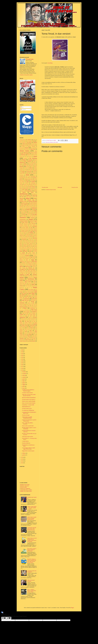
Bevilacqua (34, 163)
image (30, 238)
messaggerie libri (23, 269)
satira (27, 315)
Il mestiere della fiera (26, 443)
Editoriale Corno (31, 200)
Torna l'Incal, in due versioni (27, 437)
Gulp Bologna (29, 234)
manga (33, 260)
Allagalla (24, 146)
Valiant (25, 335)
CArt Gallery (26, 171)
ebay (23, 197)
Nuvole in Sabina (23, 285)
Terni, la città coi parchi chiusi (28, 426)
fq (21, 215)
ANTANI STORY (24, 487)
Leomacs (31, 250)
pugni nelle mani (25, 300)
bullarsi (31, 168)
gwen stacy (34, 234)
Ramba (27, 302)
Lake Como (34, 247)
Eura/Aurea (22, 207)
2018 (22, 365)
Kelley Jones (32, 245)
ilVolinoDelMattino (24, 238)
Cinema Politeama (33, 173)
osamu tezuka (34, 286)
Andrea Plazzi (33, 149)
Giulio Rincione (26, 229)
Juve (35, 243)
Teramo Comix (24, 325)
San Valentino (33, 313)
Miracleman (28, 272)
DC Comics (25, 190)
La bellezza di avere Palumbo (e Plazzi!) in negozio (28, 390)
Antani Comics (30, 59)
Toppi (26, 331)
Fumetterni (33, 218)
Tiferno (32, 328)
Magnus (34, 258)
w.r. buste (29, 337)
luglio (24, 381)
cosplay (27, 182)
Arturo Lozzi (30, 155)
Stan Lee (34, 320)
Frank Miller (34, 215)
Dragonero (28, 195)
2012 (22, 461)
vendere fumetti (23, 336)
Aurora (26, 157)
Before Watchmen (28, 161)
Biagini (21, 164)
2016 (22, 368)
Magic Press (33, 257)
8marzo (21, 141)
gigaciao (21, 226)
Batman (24, 160)
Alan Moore (29, 142)
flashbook (32, 213)
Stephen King (26, 324)
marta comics (26, 265)
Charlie (27, 173)
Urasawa (26, 333)
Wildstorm (28, 338)
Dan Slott (36, 184)
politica (27, 296)
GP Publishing (31, 233)
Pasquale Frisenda (30, 291)
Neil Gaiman (34, 280)
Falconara (29, 208)
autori (35, 157)
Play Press (22, 296)
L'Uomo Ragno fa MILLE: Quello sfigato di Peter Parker (28, 448)
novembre (24, 374)
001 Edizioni (29, 140)
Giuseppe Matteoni (34, 230)
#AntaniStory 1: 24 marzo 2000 (28, 405)
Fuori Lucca (25, 222)
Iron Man (30, 240)
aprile (23, 386)
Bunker (22, 169)
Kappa (21, 245)
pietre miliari (56, 142)
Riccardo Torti (31, 304)
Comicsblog (50, 63)
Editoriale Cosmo (23, 201)
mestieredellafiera (32, 269)
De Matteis (32, 190)
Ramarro (21, 302)
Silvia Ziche (31, 319)
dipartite (24, 192)
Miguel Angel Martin (31, 271)
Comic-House (33, 176)
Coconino (21, 176)
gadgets (32, 222)
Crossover (27, 183)
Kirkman (25, 246)
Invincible (24, 240)
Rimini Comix (27, 306)
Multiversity (30, 278)
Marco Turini (25, 264)
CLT (35, 175)
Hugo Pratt (28, 237)
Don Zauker (34, 194)
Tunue (30, 331)
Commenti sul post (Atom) (51, 190)
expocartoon (27, 207)
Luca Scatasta (22, 256)
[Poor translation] (9, 618)
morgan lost (34, 276)
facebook (24, 208)
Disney (32, 192)
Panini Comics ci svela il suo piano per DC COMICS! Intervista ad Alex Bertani (32, 540)
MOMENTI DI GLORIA (25, 485)
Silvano (23, 319)
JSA (24, 243)
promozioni (34, 299)
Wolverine (22, 340)
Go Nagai (31, 231)
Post (22, 107)
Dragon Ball (22, 195)
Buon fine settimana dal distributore (29, 397)
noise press (30, 283)
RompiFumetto (33, 308)
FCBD (34, 209)
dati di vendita (26, 187)
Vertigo (28, 336)
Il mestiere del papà (26, 415)
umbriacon (31, 332)
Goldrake (25, 233)
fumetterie (23, 218)
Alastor (35, 142)
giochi (31, 226)
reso (33, 303)
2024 (22, 354)
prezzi (31, 297)
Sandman (22, 315)
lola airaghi (35, 251)
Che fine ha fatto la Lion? (27, 409)
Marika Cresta (31, 264)
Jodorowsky (48, 142)
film (36, 212)
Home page (60, 187)
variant (30, 334)
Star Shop (27, 321)
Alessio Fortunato (31, 145)
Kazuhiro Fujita (26, 245)
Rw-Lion (34, 310)
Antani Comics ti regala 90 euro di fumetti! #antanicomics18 (32, 518)
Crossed (21, 183)
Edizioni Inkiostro (25, 203)
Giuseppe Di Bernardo (25, 230)
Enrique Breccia (24, 205)
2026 (22, 350)
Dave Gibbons (32, 187)
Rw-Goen (27, 310)
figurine (30, 212)
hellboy (36, 235)
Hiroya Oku (23, 237)
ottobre (24, 375)
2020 (22, 361)
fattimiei (28, 209)
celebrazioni (29, 172)
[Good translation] (4, 618)
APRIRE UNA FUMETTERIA (26, 491)
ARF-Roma (23, 155)
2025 (22, 352)
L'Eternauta (23, 247)
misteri (29, 273)
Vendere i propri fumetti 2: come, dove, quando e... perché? (32, 508)
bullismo (36, 168)
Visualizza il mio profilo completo (26, 75)
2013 (22, 459)
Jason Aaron (32, 241)
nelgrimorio (22, 282)
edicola (34, 197)
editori (28, 198)
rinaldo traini (34, 306)
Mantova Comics (30, 263)
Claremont (22, 175)
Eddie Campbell (29, 197)
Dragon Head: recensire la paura (28, 451)
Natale (21, 280)
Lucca (27, 256)
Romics (25, 308)
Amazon (27, 148)
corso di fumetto (33, 180)
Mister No (23, 273)
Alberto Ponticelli (26, 144)
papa (25, 291)
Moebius (52, 142)
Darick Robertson (30, 186)
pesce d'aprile (34, 292)
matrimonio (34, 267)
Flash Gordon (27, 213)
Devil (36, 190)
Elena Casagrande (24, 204)
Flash (22, 213)
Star (21, 321)
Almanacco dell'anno (31, 146)
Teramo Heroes (32, 325)
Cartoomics (35, 171)
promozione (27, 299)
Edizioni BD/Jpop (33, 201)
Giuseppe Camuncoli (33, 229)
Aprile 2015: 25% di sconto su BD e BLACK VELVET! (29, 395)
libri (30, 251)
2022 (22, 357)
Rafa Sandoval (33, 300)
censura (35, 172)
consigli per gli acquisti (29, 179)
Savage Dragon (33, 315)
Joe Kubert (32, 242)
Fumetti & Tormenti (24, 221)
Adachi (24, 141)
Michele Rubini (23, 271)
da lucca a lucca (26, 184)
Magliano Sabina (29, 258)
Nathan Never (28, 280)
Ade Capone (29, 141)
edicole (21, 198)
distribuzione (24, 194)
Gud (24, 234)
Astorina (21, 157)
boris (32, 167)
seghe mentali (32, 316)
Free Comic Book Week (32, 216)
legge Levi (25, 250)
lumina (22, 257)
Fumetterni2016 (23, 220)
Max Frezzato (23, 268)
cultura (21, 184)
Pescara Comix (27, 292)
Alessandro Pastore (34, 144)
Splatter (30, 320)
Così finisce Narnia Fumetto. (27, 393)
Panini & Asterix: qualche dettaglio (29, 401)
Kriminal (36, 246)
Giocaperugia (26, 226)
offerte (33, 284)
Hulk (32, 237)
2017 (22, 366)
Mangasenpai (28, 261)
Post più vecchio (75, 187)
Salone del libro (25, 313)
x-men (35, 340)
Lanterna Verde (26, 249)
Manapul (21, 260)
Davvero (34, 188)
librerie (26, 251)
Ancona (32, 148)
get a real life (32, 224)
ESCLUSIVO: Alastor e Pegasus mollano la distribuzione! (32, 550)
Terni (27, 327)
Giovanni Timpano (25, 227)
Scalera (21, 316)
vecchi (35, 335)
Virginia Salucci (34, 336)
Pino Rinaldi (22, 295)
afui (33, 141)
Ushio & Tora (31, 333)
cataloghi (23, 172)
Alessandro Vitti (24, 145)
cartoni (31, 171)
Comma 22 (29, 178)
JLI (24, 242)
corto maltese (22, 182)
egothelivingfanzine (34, 203)
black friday (31, 164)
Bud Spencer (26, 168)
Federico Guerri (23, 211)
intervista (35, 238)
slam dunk (21, 320)
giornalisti (35, 226)
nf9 (34, 282)
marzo (24, 388)
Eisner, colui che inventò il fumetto (29, 403)
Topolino (21, 331)
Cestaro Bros (22, 173)
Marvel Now (28, 267)
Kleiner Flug (30, 246)
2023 (22, 355)
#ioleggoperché (22, 140)
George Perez (26, 224)
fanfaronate (34, 208)
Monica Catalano (28, 276)
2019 (22, 363)
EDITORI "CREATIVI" (25, 486)
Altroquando (22, 148)
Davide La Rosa (28, 188)
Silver (27, 319)
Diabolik (35, 191)
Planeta (33, 295)
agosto (24, 379)
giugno (24, 383)
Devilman (22, 191)
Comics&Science (23, 178)
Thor (28, 328)
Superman (35, 324)
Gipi (31, 227)
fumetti (31, 219)
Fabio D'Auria (33, 207)
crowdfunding (33, 183)
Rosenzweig (22, 310)
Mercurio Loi (31, 268)
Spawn (26, 320)
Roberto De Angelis (30, 307)
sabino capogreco (27, 312)
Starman (21, 323)
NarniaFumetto (31, 279)
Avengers (26, 158)
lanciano (21, 249)
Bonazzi (32, 165)
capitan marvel (30, 169)
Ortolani (21, 286)
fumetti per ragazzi (33, 221)
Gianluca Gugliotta (32, 225)
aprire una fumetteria (25, 154)
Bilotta (25, 164)
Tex (24, 328)
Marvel (21, 267)
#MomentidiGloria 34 (26, 407)
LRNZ (28, 254)
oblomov (28, 285)
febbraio (24, 453)
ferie (26, 212)
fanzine (23, 209)
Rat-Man (33, 302)
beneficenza (22, 163)
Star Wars (33, 321)
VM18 (25, 337)
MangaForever (22, 261)
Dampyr (32, 184)
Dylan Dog (35, 195)
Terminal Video (22, 327)
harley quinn (27, 235)
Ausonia (30, 157)
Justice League (29, 243)
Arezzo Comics (34, 154)
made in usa (27, 257)
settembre (24, 377)
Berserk (29, 163)
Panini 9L (28, 288)
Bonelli (21, 167)
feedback (35, 211)
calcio (25, 169)
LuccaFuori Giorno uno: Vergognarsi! (32, 571)
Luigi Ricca (35, 256)
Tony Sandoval (33, 329)
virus (22, 337)
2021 (22, 359)
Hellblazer (32, 235)
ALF (36, 145)
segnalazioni (23, 317)
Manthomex (24, 263)
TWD (26, 332)
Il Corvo (36, 237)
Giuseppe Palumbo (24, 231)
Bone (35, 165)
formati (36, 213)
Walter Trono (34, 337)
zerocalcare (33, 341)
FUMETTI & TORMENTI (25, 489)
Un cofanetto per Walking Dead (28, 410)
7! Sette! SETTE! (25, 441)
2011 (22, 463)
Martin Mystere (33, 265)
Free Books (24, 216)
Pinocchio (29, 295)
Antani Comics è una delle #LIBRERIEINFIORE (27, 418)
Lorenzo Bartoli (32, 253)
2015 (22, 370)
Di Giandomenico (29, 191)
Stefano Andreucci (28, 323)
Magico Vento (22, 258)
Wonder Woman (28, 340)
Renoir (29, 303)
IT (33, 240)
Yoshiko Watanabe (23, 341)
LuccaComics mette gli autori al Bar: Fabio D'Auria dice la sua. (32, 529)
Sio (35, 319)
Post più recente (45, 187)
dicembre (24, 372)
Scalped (26, 316)
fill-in (33, 212)
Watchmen (22, 338)
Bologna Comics (26, 165)
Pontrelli (32, 296)
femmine (22, 212)
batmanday (30, 160)
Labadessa (28, 247)
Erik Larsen (30, 205)
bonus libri (28, 167)
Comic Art (27, 176)
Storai (31, 324)
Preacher (26, 297)
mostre (22, 277)
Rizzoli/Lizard (22, 307)
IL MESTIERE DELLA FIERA (26, 490)
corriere (26, 180)
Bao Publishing (33, 158)
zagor (28, 341)
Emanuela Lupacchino (33, 204)
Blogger (72, 608)
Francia (24, 215)
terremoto (32, 327)
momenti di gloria (24, 275)
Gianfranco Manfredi (24, 225)
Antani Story (26, 152)
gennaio (24, 455)
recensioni (22, 303)
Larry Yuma (31, 249)
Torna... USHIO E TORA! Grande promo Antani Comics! (32, 591)
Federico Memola (29, 211)
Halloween (22, 235)
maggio (24, 385)
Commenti (23, 110)
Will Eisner (33, 338)
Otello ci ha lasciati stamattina (31, 581)
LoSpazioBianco (23, 254)
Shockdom (35, 317)
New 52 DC (28, 282)
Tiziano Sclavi (27, 329)
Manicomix (34, 261)
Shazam (30, 317)
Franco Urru (29, 215)
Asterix (35, 155)
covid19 (33, 182)
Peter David (24, 294)
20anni (35, 140)
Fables (21, 208)
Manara (27, 260)
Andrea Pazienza (26, 149)
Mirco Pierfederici (34, 272)
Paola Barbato (31, 289)
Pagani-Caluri (22, 288)
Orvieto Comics (28, 286)
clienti (27, 175)
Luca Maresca (33, 254)
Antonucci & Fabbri (34, 152)
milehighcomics (22, 272)
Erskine (35, 205)
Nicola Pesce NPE (23, 283)
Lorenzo (23, 253)
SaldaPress (34, 312)
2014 (22, 457)
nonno (35, 283)
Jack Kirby (26, 241)
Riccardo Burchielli (23, 304)
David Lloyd (22, 188)
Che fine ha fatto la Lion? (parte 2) (29, 399)
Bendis (34, 161)
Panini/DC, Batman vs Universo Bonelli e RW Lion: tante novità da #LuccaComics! (32, 561)
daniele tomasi (23, 186)
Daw (21, 190)
